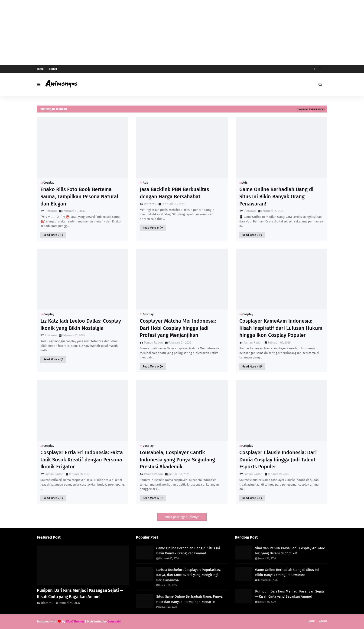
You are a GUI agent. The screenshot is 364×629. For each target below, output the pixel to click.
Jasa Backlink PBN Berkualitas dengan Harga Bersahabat (174, 193)
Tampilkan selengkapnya (310, 109)
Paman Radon (153, 343)
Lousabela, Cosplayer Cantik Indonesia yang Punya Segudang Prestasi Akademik (177, 460)
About (53, 69)
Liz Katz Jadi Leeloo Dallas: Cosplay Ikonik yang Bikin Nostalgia (81, 324)
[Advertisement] (182, 33)
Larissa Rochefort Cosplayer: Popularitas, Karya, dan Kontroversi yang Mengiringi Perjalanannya (188, 575)
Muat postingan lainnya (182, 517)
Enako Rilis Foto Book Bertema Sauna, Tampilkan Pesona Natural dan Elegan (79, 197)
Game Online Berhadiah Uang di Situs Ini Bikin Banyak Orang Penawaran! (276, 197)
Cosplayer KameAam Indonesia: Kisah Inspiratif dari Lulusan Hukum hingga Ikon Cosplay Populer (281, 328)
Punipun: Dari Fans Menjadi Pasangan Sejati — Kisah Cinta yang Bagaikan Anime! (80, 594)
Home (41, 69)
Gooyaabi (114, 621)
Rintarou (51, 211)
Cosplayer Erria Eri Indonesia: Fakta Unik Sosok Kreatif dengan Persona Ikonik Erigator (82, 460)
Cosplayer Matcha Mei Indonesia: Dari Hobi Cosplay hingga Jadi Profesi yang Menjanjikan (178, 328)
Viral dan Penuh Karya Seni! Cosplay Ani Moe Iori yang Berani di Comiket (290, 551)
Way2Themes (75, 621)
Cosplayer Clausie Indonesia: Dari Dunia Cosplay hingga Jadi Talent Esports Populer (278, 460)
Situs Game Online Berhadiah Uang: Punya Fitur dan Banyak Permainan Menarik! (189, 599)
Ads (145, 183)
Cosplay (49, 183)
